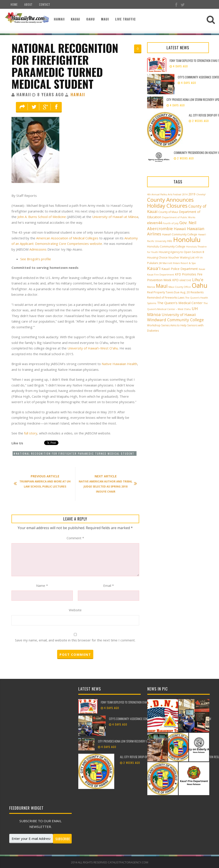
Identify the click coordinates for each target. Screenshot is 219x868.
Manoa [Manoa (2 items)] (151, 287)
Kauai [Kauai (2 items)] (202, 269)
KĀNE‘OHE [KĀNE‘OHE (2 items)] (185, 280)
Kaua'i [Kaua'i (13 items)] (154, 268)
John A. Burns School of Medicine (42, 217)
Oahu (91, 19)
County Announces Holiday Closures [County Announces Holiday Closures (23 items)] (170, 203)
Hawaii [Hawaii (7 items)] (180, 229)
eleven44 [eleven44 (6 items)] (154, 223)
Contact (45, 4)
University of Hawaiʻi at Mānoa (115, 217)
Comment (75, 538)
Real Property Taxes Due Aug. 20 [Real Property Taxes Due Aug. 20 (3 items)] (168, 292)
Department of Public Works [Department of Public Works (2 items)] (179, 217)
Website (75, 610)
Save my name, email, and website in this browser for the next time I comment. (75, 640)
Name (42, 585)
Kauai (75, 19)
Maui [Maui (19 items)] (162, 286)
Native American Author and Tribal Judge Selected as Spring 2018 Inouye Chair (106, 484)
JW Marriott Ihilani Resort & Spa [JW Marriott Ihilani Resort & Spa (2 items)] (177, 263)
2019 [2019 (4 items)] (192, 194)
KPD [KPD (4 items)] (175, 280)
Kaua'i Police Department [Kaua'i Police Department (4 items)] (180, 269)
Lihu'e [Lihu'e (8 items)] (198, 280)
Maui (105, 19)
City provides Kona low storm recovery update (126, 741)
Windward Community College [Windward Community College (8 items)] (175, 320)
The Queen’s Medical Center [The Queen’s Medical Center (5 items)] (180, 303)
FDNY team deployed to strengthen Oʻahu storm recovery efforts (139, 702)
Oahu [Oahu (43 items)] (199, 285)
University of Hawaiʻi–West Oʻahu (93, 348)
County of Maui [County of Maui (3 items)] (168, 212)
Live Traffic (125, 19)
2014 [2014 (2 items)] (185, 194)
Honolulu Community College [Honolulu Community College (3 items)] (166, 247)
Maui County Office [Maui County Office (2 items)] (180, 287)
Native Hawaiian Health (119, 364)
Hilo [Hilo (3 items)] (170, 241)
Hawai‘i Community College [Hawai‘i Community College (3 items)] (180, 234)
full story (31, 433)
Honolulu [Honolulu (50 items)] (187, 240)
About (28, 4)
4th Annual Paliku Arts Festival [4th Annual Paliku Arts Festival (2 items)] (164, 194)
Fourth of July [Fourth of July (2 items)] (171, 223)
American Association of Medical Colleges (67, 238)
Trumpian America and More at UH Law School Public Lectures (44, 481)
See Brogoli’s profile (36, 259)
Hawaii (59, 19)
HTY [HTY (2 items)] (197, 258)
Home (14, 4)
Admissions (38, 249)
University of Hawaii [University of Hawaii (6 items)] (179, 315)
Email (109, 585)
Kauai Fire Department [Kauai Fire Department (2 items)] (161, 275)
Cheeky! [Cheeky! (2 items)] (201, 194)
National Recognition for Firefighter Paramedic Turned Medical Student (65, 66)
